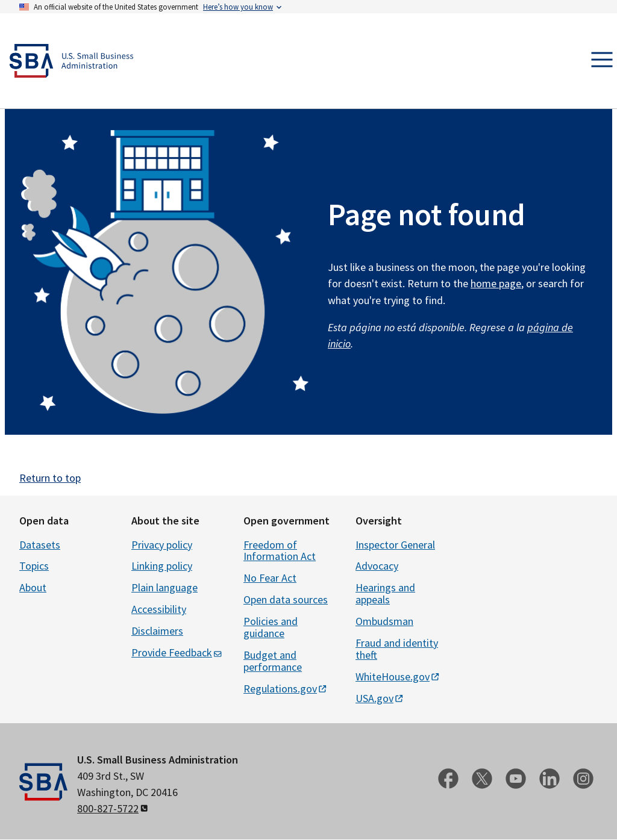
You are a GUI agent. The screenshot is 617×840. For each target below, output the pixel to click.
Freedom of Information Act (280, 551)
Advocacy (377, 566)
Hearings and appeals (385, 593)
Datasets (40, 545)
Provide (177, 652)
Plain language (164, 587)
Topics (34, 566)
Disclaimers (157, 631)
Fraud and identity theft (397, 649)
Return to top (50, 478)
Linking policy (162, 566)
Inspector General (395, 545)
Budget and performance (273, 661)
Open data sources (286, 599)
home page (496, 283)
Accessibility (159, 609)
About (33, 587)
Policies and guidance (271, 627)
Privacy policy (162, 545)
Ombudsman (384, 621)
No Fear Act (270, 578)
